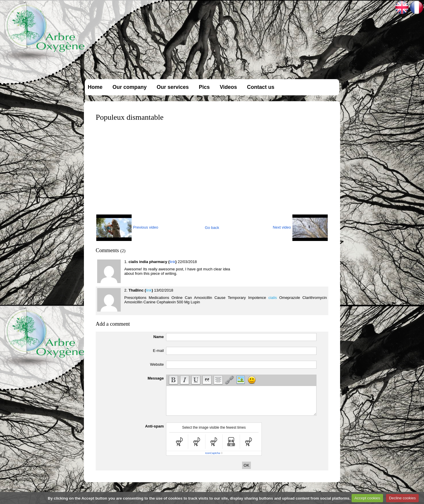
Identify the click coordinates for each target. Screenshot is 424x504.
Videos (228, 87)
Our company (130, 87)
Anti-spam (155, 426)
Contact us (261, 87)
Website (157, 364)
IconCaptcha (213, 453)
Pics (204, 87)
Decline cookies (402, 498)
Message (156, 378)
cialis (273, 298)
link (173, 262)
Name (159, 337)
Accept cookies (367, 498)
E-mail (158, 351)
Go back (212, 228)
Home (95, 87)
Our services (173, 87)
